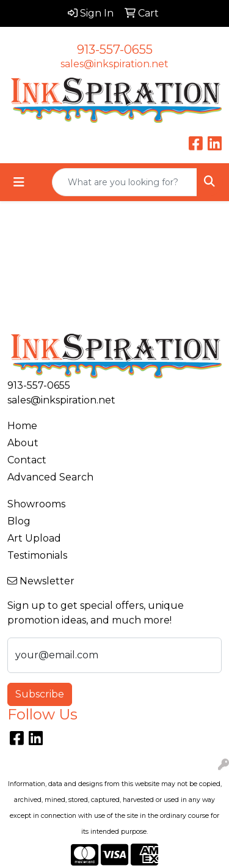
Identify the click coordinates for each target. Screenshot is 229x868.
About (23, 443)
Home (22, 426)
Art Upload (34, 538)
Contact (27, 460)
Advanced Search (50, 477)
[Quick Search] (125, 182)
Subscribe (40, 694)
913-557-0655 (115, 50)
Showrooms (36, 504)
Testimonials (37, 555)
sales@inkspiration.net (114, 64)
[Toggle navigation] (19, 182)
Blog (19, 521)
